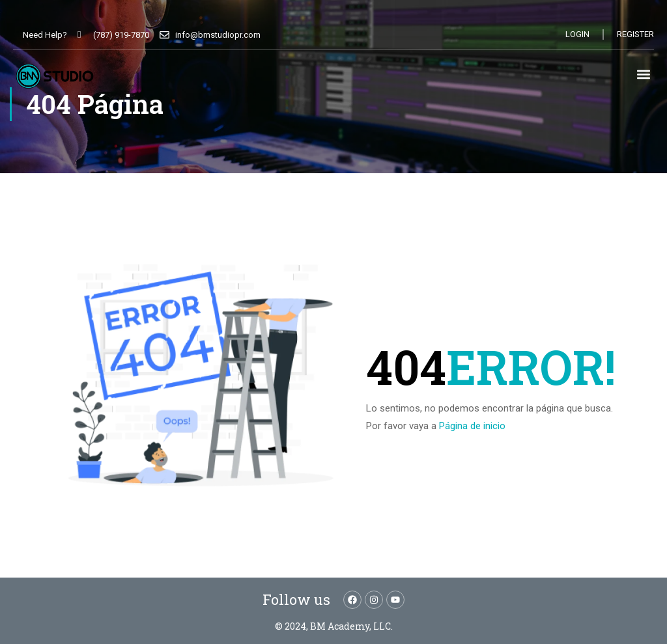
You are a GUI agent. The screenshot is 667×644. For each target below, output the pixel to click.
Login (577, 34)
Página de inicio (472, 426)
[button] (643, 74)
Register (635, 34)
